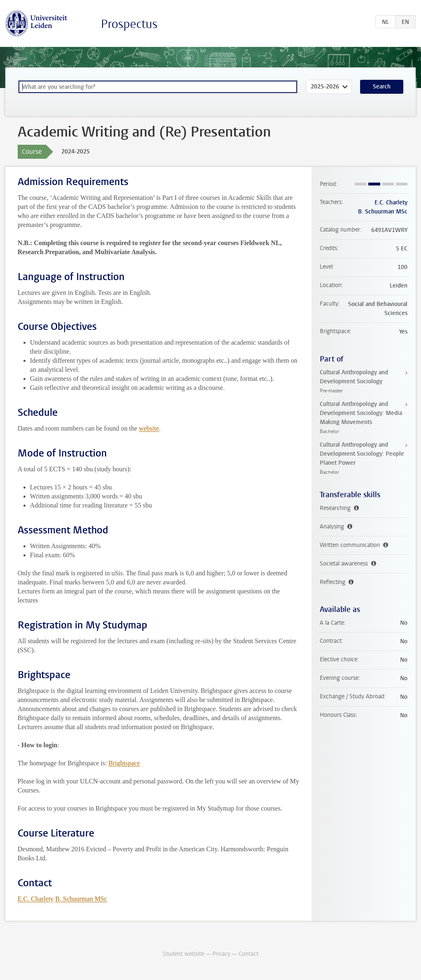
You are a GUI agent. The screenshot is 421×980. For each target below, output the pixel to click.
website (149, 428)
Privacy (221, 954)
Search (382, 87)
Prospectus (129, 24)
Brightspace (124, 763)
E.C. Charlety (36, 899)
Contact (249, 954)
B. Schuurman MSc (81, 899)
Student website (183, 954)
